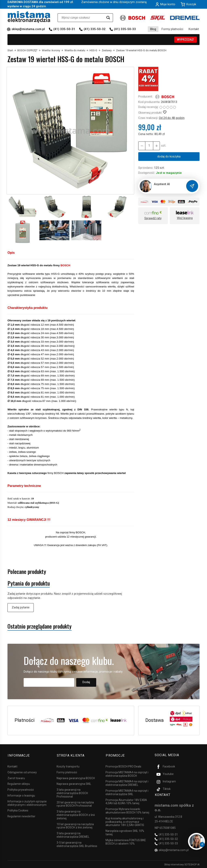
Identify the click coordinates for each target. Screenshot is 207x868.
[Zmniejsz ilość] (156, 146)
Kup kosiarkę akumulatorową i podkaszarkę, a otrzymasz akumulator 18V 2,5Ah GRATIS (125, 821)
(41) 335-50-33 (125, 29)
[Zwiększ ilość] (142, 146)
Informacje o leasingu (21, 795)
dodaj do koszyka (169, 156)
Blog (153, 29)
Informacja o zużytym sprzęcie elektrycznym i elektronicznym (27, 802)
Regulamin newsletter (21, 816)
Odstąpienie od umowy (22, 772)
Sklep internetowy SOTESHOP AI (182, 864)
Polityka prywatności (21, 789)
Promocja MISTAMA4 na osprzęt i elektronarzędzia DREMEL (127, 783)
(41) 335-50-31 (64, 29)
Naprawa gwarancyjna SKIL (74, 783)
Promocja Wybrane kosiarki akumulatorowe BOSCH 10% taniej (127, 810)
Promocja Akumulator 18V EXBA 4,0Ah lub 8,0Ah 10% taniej (126, 801)
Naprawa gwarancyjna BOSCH (76, 777)
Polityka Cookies (18, 810)
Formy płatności (172, 29)
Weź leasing (185, 218)
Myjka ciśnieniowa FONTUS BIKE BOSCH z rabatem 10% (126, 841)
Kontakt (194, 29)
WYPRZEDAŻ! (185, 40)
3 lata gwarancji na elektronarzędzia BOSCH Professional (72, 793)
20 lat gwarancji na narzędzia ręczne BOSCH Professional (75, 803)
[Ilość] (149, 146)
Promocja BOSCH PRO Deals (123, 766)
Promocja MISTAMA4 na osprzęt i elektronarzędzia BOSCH (127, 773)
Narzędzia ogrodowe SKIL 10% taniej (125, 832)
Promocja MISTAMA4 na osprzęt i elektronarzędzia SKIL (127, 792)
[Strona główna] (29, 17)
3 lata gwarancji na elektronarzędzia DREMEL (73, 834)
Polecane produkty (27, 572)
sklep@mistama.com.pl (28, 29)
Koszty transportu (68, 766)
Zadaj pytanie (21, 607)
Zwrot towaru (16, 777)
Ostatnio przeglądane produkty (40, 626)
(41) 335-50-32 (95, 29)
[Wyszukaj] (108, 18)
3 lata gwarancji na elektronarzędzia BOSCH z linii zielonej (76, 814)
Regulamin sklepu (19, 783)
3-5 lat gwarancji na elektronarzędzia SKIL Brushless (77, 843)
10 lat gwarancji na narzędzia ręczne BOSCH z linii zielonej (75, 825)
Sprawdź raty (153, 218)
